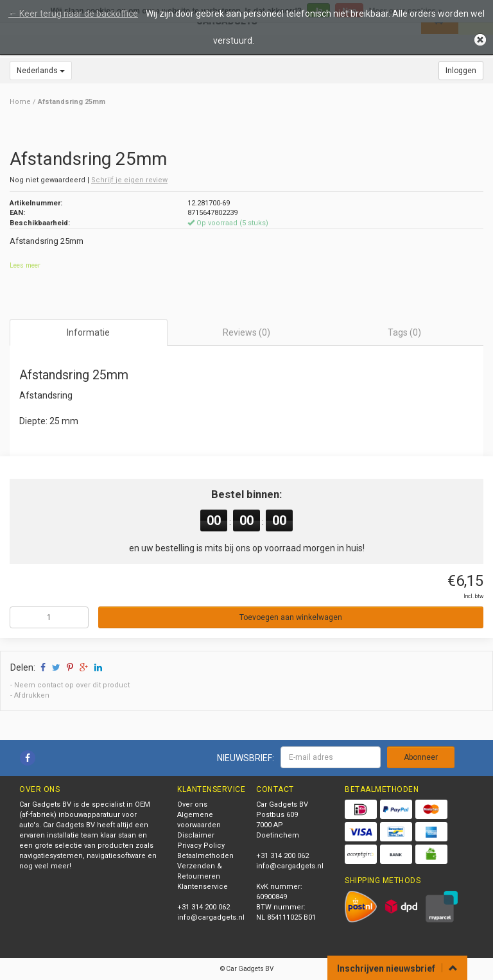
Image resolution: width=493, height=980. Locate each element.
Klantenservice (203, 887)
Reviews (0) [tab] (246, 332)
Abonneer (421, 757)
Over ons (192, 804)
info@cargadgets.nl (211, 917)
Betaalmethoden (205, 856)
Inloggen (461, 71)
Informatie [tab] (88, 332)
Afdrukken (32, 695)
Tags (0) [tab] (404, 332)
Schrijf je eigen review (129, 180)
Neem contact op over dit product (72, 685)
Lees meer (25, 265)
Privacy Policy (201, 846)
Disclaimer (196, 835)
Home (20, 102)
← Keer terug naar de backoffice (73, 13)
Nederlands (41, 71)
